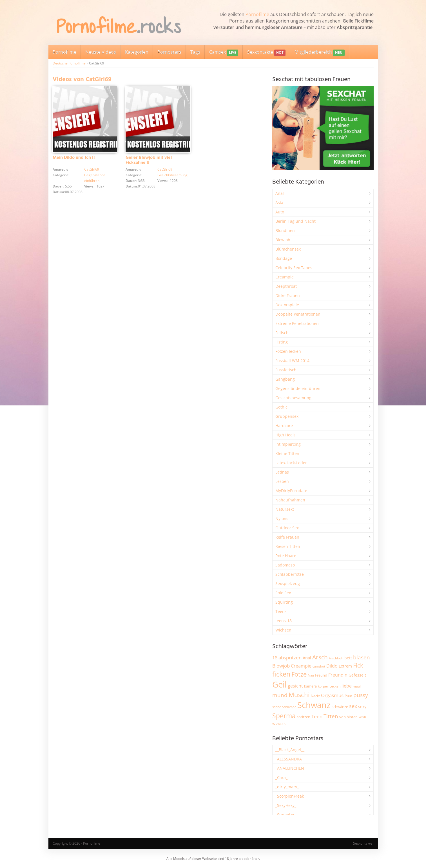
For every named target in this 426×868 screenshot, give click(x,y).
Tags (195, 52)
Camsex (224, 53)
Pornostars (169, 52)
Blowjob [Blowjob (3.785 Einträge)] (281, 666)
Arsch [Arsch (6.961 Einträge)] (320, 657)
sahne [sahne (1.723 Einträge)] (277, 707)
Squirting (284, 602)
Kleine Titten (287, 453)
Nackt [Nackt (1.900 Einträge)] (315, 696)
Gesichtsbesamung (172, 175)
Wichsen (283, 630)
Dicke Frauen (288, 295)
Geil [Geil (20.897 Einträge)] (279, 684)
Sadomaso (285, 565)
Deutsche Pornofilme (69, 63)
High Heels (286, 435)
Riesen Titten (288, 546)
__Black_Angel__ (290, 750)
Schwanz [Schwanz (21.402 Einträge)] (314, 705)
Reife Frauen (287, 537)
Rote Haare (286, 556)
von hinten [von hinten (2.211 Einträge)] (348, 717)
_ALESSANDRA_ (289, 759)
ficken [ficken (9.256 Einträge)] (281, 674)
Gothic (281, 407)
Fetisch (282, 333)
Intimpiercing (288, 444)
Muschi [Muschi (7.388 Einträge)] (299, 695)
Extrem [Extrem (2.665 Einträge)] (345, 666)
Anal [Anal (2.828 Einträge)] (307, 658)
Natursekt (285, 509)
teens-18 (284, 621)
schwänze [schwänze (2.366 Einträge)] (340, 707)
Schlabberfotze (290, 574)
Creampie (285, 277)
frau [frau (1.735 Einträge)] (311, 675)
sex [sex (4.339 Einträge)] (353, 706)
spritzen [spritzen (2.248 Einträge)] (304, 717)
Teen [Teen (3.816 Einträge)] (317, 716)
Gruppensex (287, 416)
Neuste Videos (101, 52)
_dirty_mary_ (287, 787)
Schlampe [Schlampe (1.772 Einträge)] (289, 707)
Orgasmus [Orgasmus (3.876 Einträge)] (332, 695)
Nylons (282, 518)
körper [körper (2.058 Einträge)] (323, 686)
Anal (280, 193)
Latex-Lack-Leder (291, 463)
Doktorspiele (287, 305)
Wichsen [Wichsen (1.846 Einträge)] (279, 724)
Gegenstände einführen (298, 388)
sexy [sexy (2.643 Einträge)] (362, 707)
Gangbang (285, 379)
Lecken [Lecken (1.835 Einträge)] (335, 686)
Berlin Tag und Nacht (295, 221)
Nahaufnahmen (290, 500)
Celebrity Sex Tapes (294, 268)
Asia (279, 203)
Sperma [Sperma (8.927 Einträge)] (284, 716)
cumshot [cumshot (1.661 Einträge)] (319, 666)
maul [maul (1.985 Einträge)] (357, 686)
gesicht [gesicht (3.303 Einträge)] (295, 686)
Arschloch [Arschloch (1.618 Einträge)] (336, 658)
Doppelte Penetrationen (298, 314)
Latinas (282, 472)
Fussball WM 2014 (292, 361)
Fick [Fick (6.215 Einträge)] (358, 665)
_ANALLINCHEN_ (291, 768)
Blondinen (285, 230)
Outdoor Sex (287, 528)
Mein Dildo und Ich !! (74, 158)
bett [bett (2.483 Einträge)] (348, 658)
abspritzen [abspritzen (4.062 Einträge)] (290, 657)
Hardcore (284, 426)
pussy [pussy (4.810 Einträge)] (361, 695)
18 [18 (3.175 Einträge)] (275, 658)
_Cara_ (281, 777)
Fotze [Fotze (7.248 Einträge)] (299, 674)
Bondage (284, 258)
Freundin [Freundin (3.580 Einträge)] (338, 675)
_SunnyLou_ (286, 815)
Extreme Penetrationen (297, 323)
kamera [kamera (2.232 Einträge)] (310, 686)
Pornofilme (257, 14)
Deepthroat (286, 286)
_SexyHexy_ (286, 805)
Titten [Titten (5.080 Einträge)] (331, 716)
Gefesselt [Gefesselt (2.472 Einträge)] (357, 675)
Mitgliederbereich (319, 53)
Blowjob (283, 240)
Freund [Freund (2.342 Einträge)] (321, 675)
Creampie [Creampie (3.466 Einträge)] (301, 666)
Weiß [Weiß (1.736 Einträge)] (362, 717)
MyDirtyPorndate (291, 491)
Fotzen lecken (288, 351)
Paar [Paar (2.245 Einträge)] (348, 696)
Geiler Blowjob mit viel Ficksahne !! (149, 160)
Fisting (282, 342)
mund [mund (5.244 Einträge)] (280, 695)
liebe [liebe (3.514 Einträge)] (347, 686)
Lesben (282, 481)
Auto (280, 212)
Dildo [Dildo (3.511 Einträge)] (332, 666)
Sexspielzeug (288, 583)
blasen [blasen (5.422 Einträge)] (362, 657)
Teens (281, 611)
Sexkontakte (266, 53)
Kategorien (137, 52)
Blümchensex (288, 249)
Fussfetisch (286, 370)
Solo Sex (283, 593)
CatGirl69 (92, 169)
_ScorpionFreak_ (290, 796)
